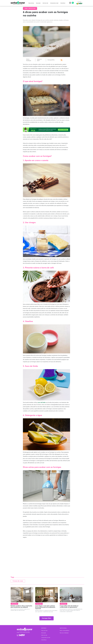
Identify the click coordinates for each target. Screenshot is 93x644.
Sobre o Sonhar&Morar (65, 631)
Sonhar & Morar (18, 2)
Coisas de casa (18, 581)
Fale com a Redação (64, 633)
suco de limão (42, 403)
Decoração (38, 3)
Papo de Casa (31, 3)
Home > (27, 8)
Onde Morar (63, 3)
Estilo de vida (45, 3)
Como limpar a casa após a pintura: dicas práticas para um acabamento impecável (45, 607)
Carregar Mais (47, 618)
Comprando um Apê (54, 3)
